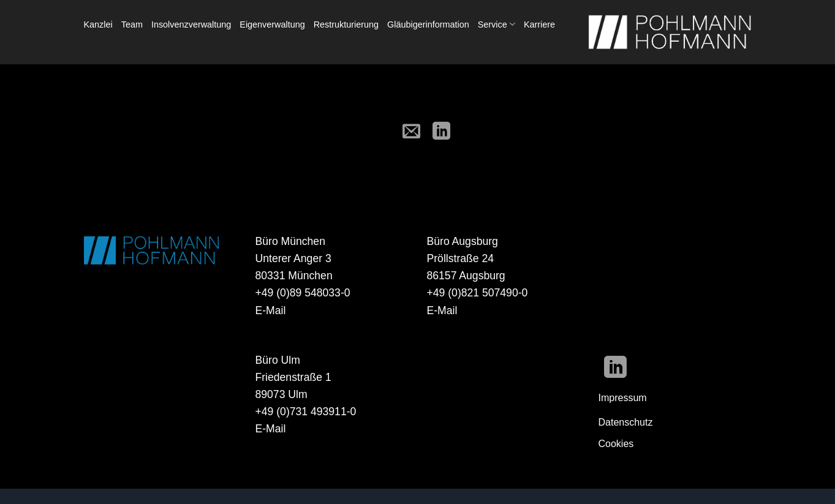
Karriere (539, 24)
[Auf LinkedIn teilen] (442, 132)
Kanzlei (98, 24)
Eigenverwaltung (272, 24)
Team (132, 24)
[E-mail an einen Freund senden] (412, 132)
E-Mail (271, 310)
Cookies (616, 444)
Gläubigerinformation (428, 24)
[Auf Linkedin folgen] (615, 369)
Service (497, 24)
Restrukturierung (346, 24)
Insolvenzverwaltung (191, 24)
